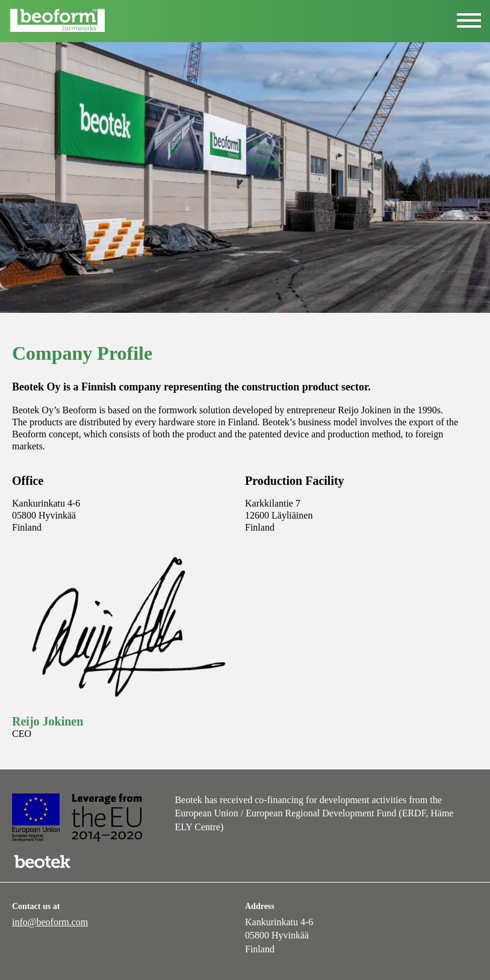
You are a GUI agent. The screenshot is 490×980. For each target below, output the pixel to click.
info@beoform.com (50, 922)
